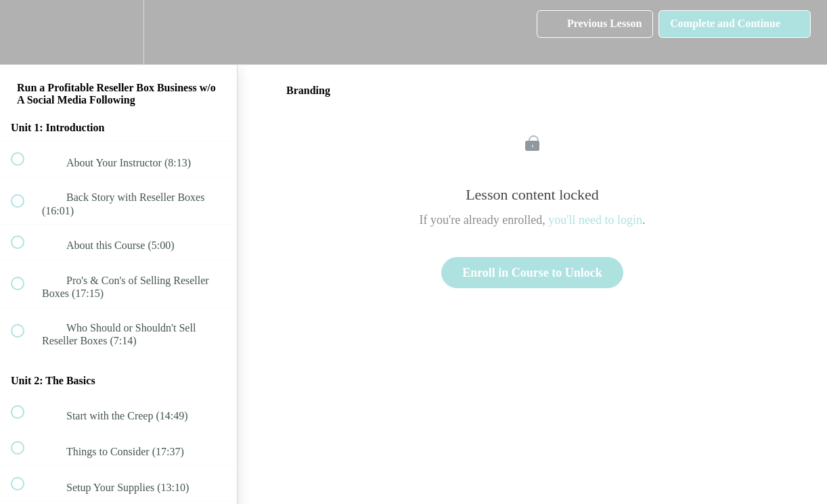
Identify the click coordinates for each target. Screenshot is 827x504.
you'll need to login (595, 220)
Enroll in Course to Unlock (532, 273)
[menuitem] (118, 32)
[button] (25, 32)
